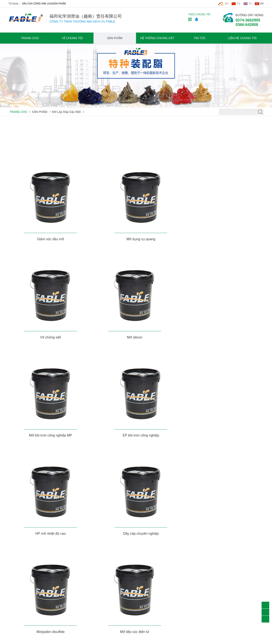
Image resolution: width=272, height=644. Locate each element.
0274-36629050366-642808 (248, 22)
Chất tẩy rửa (17, 585)
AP (227, 4)
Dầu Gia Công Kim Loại (24, 579)
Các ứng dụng (120, 579)
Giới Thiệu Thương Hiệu (76, 585)
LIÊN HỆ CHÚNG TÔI (242, 38)
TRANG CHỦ (30, 38)
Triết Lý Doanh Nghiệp (74, 579)
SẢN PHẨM (59, 4)
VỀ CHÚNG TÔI (72, 38)
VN (262, 4)
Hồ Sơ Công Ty (70, 573)
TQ (239, 4)
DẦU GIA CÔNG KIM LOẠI (37, 4)
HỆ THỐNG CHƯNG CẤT (157, 38)
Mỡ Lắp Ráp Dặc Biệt (66, 112)
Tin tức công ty (120, 573)
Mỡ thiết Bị (16, 573)
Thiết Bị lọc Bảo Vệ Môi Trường (29, 597)
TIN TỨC (200, 38)
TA (250, 4)
